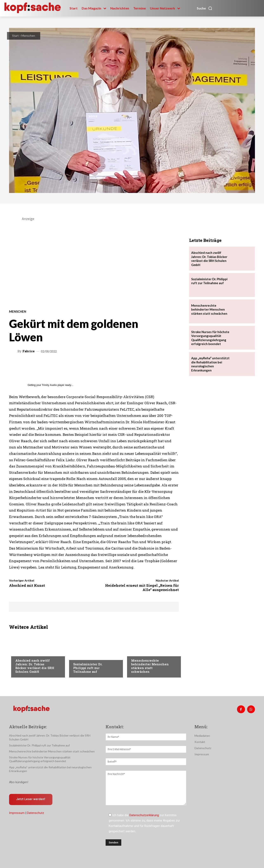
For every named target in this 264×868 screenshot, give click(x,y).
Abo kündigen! (19, 782)
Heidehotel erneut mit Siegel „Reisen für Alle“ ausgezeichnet (142, 587)
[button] (205, 8)
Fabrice (29, 351)
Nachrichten (25, 652)
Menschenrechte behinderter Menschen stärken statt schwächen (150, 666)
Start (15, 36)
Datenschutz (36, 813)
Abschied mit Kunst (27, 585)
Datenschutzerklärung (144, 815)
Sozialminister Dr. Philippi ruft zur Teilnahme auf (88, 668)
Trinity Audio (49, 385)
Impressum (17, 813)
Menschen (28, 36)
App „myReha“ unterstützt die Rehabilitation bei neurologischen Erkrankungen (210, 364)
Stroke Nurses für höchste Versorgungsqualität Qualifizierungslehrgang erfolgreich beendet (40, 759)
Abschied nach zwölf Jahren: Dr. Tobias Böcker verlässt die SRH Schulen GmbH (35, 666)
